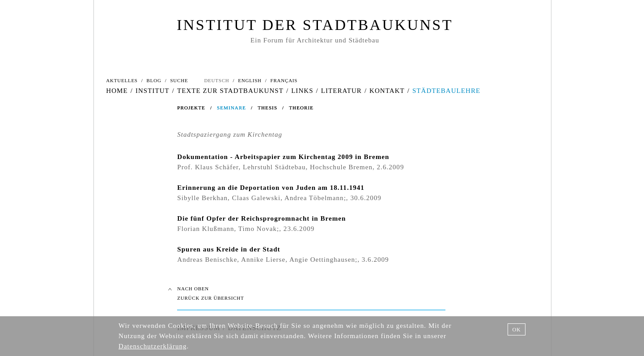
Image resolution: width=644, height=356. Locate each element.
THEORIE (301, 108)
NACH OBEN (193, 289)
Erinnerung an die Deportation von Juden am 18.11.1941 (271, 188)
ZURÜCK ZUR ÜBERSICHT (210, 298)
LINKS (302, 91)
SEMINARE (231, 108)
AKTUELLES (122, 80)
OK (516, 330)
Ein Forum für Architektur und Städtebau (315, 40)
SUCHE (179, 80)
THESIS (267, 108)
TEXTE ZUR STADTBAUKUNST (230, 91)
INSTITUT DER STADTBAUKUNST (315, 25)
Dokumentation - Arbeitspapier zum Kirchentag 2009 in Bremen (283, 157)
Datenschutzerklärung (153, 346)
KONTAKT (387, 91)
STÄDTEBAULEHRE (446, 91)
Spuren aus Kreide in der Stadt (229, 249)
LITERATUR (341, 91)
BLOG (154, 80)
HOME (117, 91)
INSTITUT (153, 91)
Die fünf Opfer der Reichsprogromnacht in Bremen (261, 218)
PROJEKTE (191, 108)
